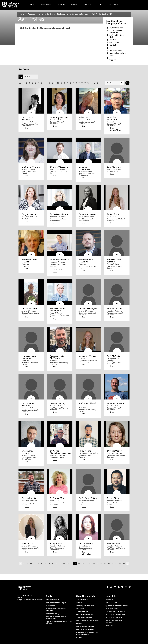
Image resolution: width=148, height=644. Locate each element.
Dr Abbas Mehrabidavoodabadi (60, 452)
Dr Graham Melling (88, 498)
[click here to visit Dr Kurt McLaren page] (31, 292)
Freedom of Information (84, 615)
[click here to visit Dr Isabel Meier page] (117, 434)
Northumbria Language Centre (116, 22)
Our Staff (113, 45)
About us (31, 14)
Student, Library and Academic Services (72, 14)
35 (109, 564)
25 (71, 564)
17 (42, 564)
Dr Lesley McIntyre (59, 215)
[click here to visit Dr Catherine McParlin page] (31, 387)
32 (98, 564)
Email (27, 128)
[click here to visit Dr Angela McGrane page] (31, 150)
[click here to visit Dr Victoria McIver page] (88, 198)
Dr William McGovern (112, 119)
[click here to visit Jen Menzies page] (31, 527)
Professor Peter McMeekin (58, 357)
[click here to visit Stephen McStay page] (60, 387)
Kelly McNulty (114, 356)
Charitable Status (82, 612)
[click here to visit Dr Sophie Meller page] (60, 482)
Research (79, 603)
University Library (53, 614)
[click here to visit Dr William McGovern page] (117, 101)
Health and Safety (111, 609)
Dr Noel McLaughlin (88, 309)
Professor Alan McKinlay (114, 261)
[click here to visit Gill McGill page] (88, 101)
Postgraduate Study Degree (56, 603)
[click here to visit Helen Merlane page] (117, 527)
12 (24, 564)
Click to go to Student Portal (115, 615)
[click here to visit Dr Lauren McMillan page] (88, 339)
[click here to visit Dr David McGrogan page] (60, 150)
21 (57, 564)
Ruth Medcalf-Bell (87, 404)
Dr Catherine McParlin (28, 405)
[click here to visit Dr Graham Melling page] (88, 482)
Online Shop (109, 626)
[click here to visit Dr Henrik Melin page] (31, 482)
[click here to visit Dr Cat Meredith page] (88, 527)
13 (27, 564)
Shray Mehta (85, 451)
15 (35, 564)
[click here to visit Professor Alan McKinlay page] (117, 243)
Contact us (109, 600)
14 (31, 564)
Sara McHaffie (114, 167)
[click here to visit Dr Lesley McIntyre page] (60, 198)
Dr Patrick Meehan (116, 404)
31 (94, 564)
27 (79, 564)
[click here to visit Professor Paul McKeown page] (88, 243)
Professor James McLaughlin (58, 310)
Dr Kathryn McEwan (60, 118)
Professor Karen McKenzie (29, 261)
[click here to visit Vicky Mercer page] (60, 527)
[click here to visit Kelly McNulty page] (117, 339)
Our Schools (51, 606)
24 (68, 564)
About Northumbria (85, 596)
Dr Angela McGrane (31, 167)
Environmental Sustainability (115, 612)
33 (101, 564)
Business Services (82, 600)
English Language (116, 28)
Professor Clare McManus (29, 357)
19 (49, 564)
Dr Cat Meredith (86, 544)
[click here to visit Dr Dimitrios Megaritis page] (31, 434)
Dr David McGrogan (60, 167)
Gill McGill (83, 118)
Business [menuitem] (62, 5)
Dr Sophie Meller (58, 498)
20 (53, 564)
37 (116, 564)
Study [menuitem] (33, 5)
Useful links (111, 596)
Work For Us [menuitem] (113, 5)
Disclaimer (79, 624)
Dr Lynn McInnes (29, 215)
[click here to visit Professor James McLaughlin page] (60, 292)
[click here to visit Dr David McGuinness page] (88, 150)
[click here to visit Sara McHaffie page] (117, 150)
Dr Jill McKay (113, 215)
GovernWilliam (116, 130)
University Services (46, 14)
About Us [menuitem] (87, 5)
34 (105, 564)
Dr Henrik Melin (29, 498)
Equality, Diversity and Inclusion (116, 606)
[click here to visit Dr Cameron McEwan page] (31, 101)
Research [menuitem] (74, 5)
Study (49, 596)
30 (90, 564)
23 (64, 564)
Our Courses (114, 43)
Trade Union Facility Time (85, 630)
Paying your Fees (111, 603)
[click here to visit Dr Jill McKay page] (117, 198)
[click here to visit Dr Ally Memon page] (117, 482)
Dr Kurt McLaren (29, 309)
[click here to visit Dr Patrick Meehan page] (117, 387)
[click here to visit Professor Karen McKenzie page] (31, 243)
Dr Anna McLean (115, 309)
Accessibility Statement (84, 618)
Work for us (80, 609)
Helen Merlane (114, 544)
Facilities (113, 40)
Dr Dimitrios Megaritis (27, 452)
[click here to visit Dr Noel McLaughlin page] (88, 292)
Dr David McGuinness (84, 168)
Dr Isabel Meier (114, 451)
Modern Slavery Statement (85, 627)
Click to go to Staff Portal (114, 618)
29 (86, 564)
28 (83, 564)
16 (38, 564)
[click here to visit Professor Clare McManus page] (31, 339)
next (128, 564)
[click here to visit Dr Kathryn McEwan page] (60, 101)
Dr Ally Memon (114, 498)
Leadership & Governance (85, 606)
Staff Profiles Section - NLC (102, 14)
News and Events (116, 51)
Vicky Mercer (56, 544)
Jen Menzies (27, 544)
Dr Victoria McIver (87, 215)
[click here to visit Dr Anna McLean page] (117, 292)
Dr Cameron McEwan (27, 119)
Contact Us (114, 48)
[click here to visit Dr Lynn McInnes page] (31, 198)
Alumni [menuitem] (99, 5)
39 (124, 564)
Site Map (79, 638)
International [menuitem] (47, 5)
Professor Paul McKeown (86, 261)
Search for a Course (53, 600)
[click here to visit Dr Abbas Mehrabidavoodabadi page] (60, 434)
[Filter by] (114, 83)
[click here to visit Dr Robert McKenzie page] (60, 243)
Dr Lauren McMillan (88, 356)
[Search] (30, 77)
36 (112, 564)
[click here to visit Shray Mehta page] (88, 434)
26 (75, 564)
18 (46, 564)
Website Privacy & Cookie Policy (87, 621)
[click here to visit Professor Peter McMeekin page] (60, 339)
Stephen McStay (58, 404)
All (20, 83)
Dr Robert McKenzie (60, 260)
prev (20, 564)
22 (60, 564)
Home (21, 14)
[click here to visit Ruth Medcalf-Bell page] (88, 387)
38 (120, 564)
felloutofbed (86, 554)
